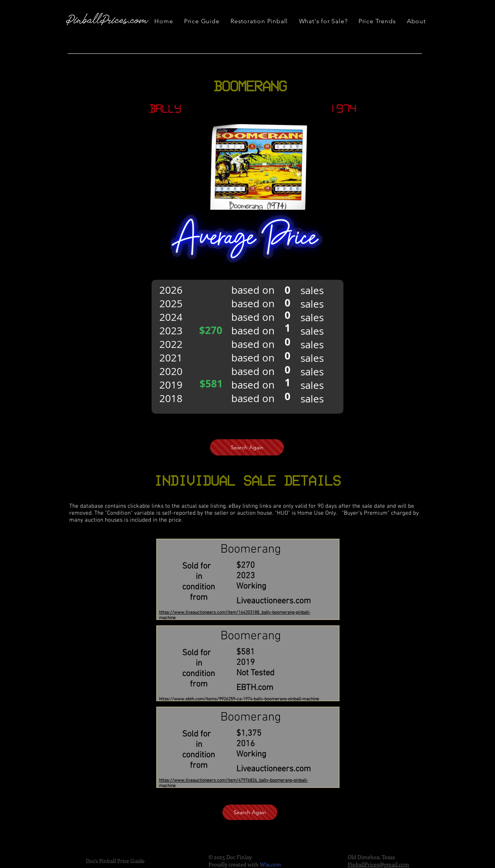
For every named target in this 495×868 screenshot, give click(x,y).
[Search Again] (247, 447)
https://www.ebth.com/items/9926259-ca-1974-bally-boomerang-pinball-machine (239, 699)
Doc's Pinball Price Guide (115, 861)
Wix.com (271, 864)
